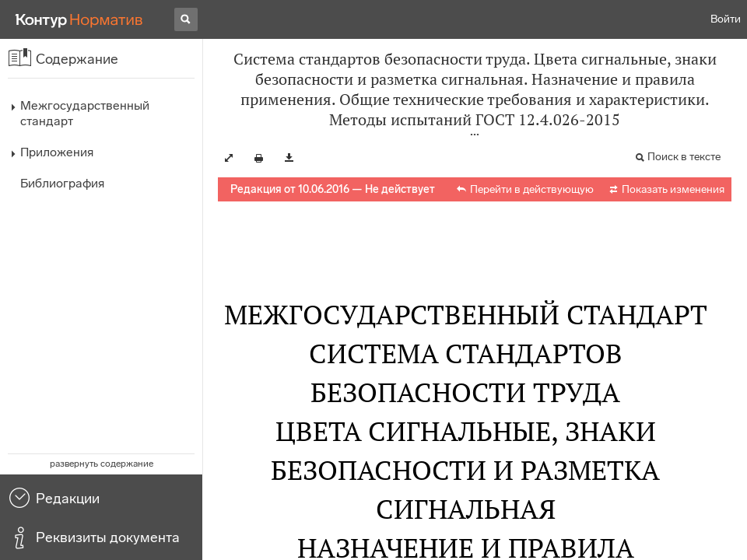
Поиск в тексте (684, 157)
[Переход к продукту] (79, 19)
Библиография (62, 183)
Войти (726, 19)
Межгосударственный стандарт (85, 113)
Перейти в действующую (532, 189)
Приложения (57, 152)
